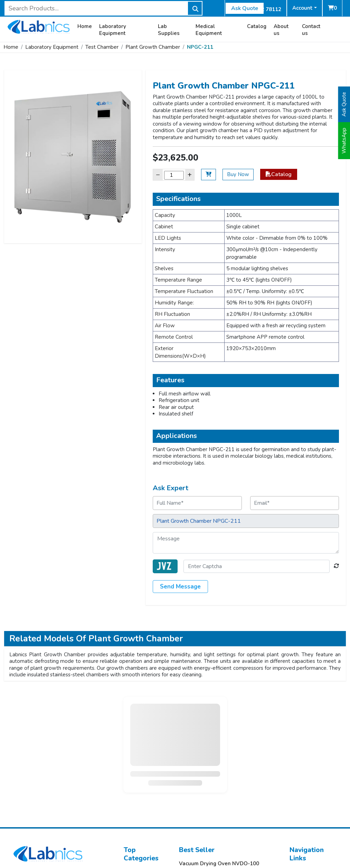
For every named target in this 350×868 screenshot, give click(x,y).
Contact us (311, 30)
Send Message (180, 587)
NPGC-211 (200, 47)
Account (302, 8)
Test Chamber (102, 47)
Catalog (257, 26)
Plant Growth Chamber (153, 47)
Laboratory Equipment (113, 30)
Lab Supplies (169, 30)
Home (85, 26)
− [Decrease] (158, 175)
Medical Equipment (209, 30)
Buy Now (238, 174)
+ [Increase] (190, 175)
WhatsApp (344, 141)
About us (281, 30)
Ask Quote (245, 8)
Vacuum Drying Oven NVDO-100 (219, 864)
